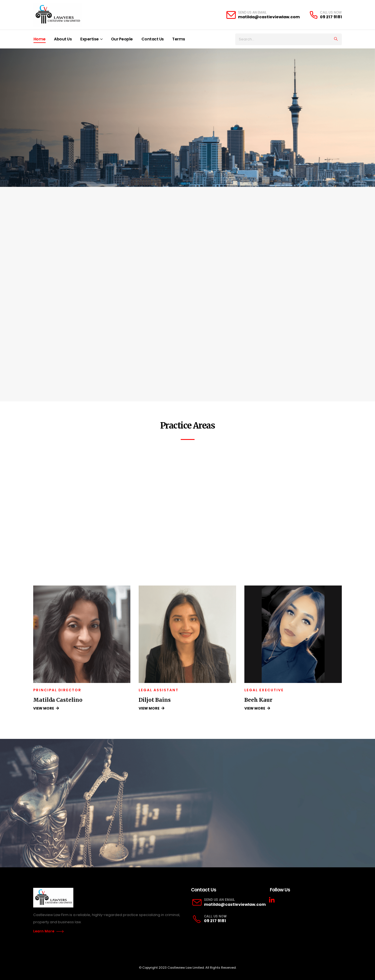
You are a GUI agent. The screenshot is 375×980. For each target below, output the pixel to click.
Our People (122, 39)
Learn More (50, 931)
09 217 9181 (331, 17)
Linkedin (272, 900)
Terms (179, 39)
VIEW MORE (46, 708)
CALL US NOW (215, 916)
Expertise (90, 39)
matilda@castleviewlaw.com (269, 17)
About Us (63, 39)
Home (40, 39)
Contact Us (153, 39)
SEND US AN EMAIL (219, 900)
